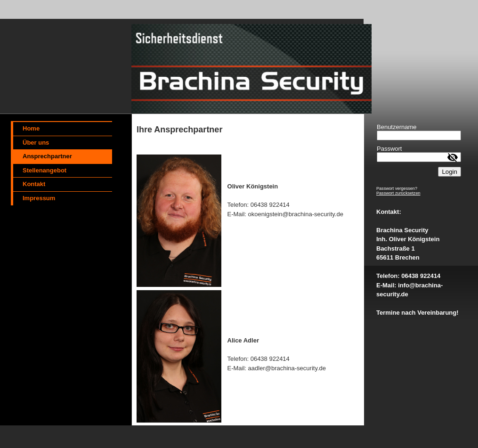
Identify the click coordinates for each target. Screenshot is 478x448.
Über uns (36, 143)
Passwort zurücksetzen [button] (398, 193)
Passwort (389, 149)
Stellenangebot (45, 170)
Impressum (39, 198)
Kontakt (34, 184)
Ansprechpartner (47, 156)
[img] (188, 57)
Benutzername (397, 127)
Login (450, 172)
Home (31, 128)
